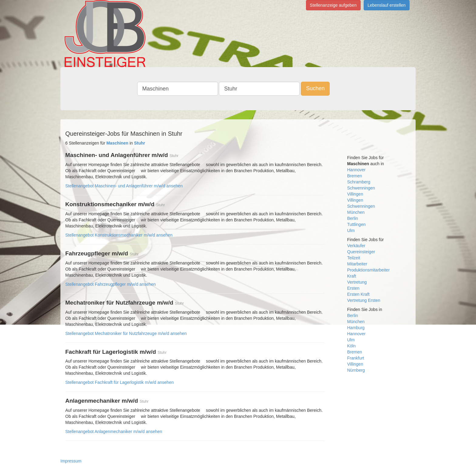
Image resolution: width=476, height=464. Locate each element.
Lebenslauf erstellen (387, 5)
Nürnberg (356, 370)
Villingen (355, 194)
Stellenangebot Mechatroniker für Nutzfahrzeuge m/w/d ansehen (126, 333)
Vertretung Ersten (364, 300)
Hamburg (356, 328)
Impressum (71, 461)
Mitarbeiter (357, 264)
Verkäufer (356, 246)
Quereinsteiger (361, 252)
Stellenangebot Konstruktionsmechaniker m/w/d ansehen (119, 235)
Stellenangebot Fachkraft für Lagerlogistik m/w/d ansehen (119, 382)
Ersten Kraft (359, 294)
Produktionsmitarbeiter (369, 270)
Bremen (355, 176)
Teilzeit (354, 258)
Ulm (351, 230)
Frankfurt (356, 358)
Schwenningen (361, 188)
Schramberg (359, 182)
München (356, 212)
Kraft (352, 276)
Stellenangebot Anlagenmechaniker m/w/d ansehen (114, 432)
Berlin (353, 218)
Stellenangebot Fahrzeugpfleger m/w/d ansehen (110, 284)
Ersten (353, 288)
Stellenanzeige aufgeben (333, 5)
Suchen (315, 88)
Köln (352, 346)
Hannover (357, 170)
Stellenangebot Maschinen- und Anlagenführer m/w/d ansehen (124, 186)
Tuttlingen (357, 224)
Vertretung (357, 282)
